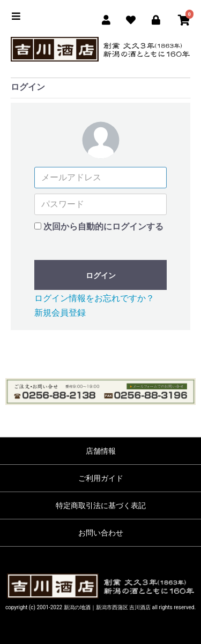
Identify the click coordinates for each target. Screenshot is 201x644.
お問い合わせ (101, 533)
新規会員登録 (60, 313)
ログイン (101, 275)
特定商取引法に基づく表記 (101, 505)
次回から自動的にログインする (103, 227)
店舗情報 (101, 451)
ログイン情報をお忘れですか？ (94, 298)
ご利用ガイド (101, 478)
